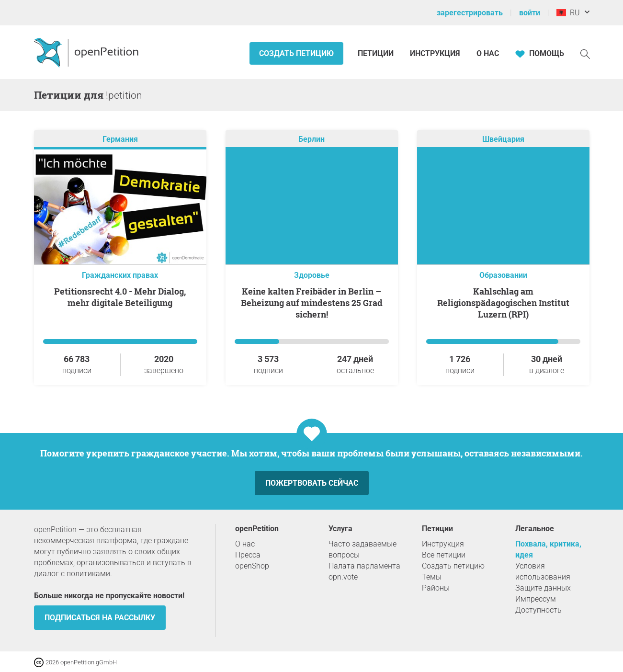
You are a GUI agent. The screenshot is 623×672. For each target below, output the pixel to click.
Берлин (311, 139)
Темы (432, 577)
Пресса (248, 555)
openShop (252, 566)
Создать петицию (296, 53)
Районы (436, 588)
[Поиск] (585, 53)
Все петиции (444, 555)
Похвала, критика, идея (548, 549)
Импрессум (536, 599)
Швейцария (503, 139)
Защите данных (543, 588)
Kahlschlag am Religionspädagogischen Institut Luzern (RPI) (503, 303)
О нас (488, 53)
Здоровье (312, 275)
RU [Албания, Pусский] (568, 13)
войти (530, 13)
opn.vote (343, 577)
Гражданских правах (120, 275)
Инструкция (435, 53)
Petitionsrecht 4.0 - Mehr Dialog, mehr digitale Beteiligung (120, 297)
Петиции (377, 53)
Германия (120, 139)
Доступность (538, 610)
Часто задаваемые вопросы (362, 549)
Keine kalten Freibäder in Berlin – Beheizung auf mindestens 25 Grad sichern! (312, 303)
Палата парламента (364, 566)
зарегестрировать (470, 13)
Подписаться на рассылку (100, 618)
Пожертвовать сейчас (312, 483)
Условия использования (543, 571)
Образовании (503, 275)
